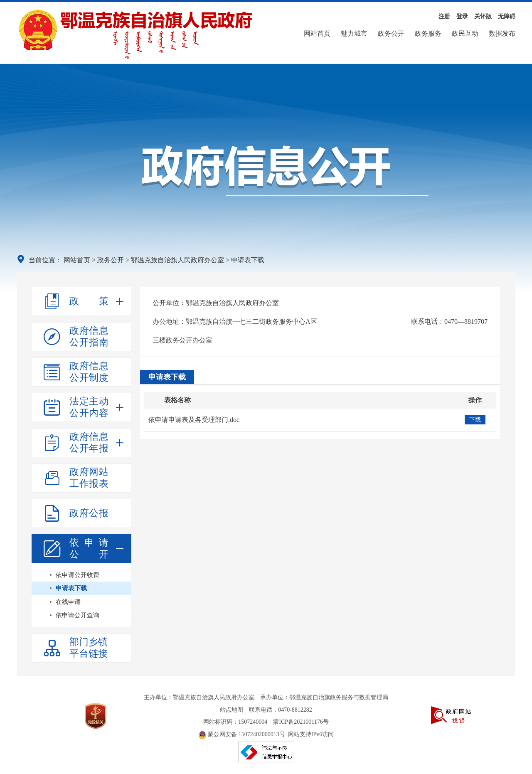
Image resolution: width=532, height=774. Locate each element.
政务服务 (428, 33)
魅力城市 (354, 33)
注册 (444, 16)
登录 (462, 16)
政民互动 (465, 33)
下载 (475, 420)
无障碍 (507, 16)
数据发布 (502, 33)
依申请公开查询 (78, 615)
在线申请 (68, 602)
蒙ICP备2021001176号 (301, 722)
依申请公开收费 (78, 575)
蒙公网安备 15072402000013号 (242, 734)
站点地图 (232, 710)
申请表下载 (71, 588)
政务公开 (391, 33)
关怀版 (483, 16)
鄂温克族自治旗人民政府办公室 (177, 260)
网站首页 (317, 33)
